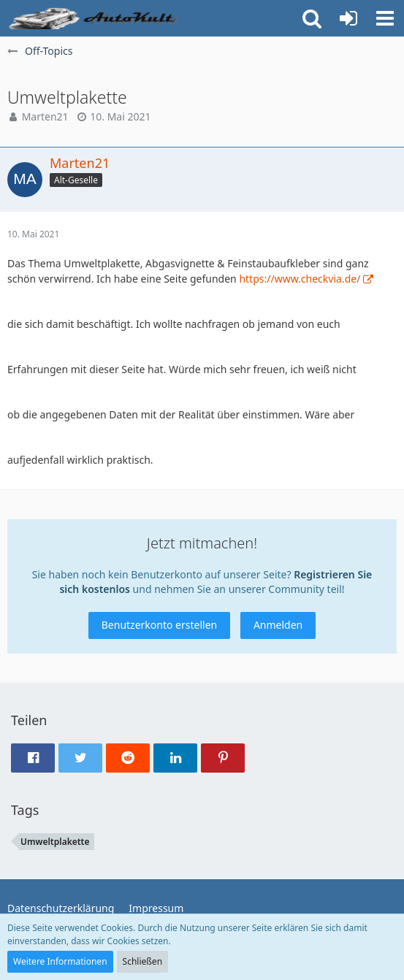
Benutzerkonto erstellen (159, 625)
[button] (385, 18)
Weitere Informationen (60, 961)
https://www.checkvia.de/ (300, 279)
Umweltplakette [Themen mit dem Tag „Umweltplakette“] (55, 842)
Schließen (142, 961)
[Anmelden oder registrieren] (348, 18)
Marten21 (45, 116)
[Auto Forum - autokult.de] (95, 18)
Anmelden (278, 625)
